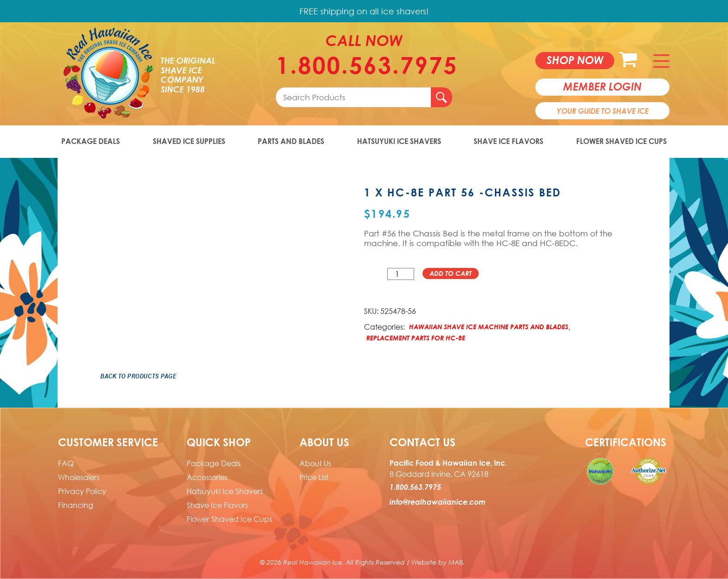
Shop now (575, 60)
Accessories (207, 477)
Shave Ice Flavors (508, 141)
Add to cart (451, 273)
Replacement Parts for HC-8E (416, 338)
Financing (76, 505)
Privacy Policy (82, 491)
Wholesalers (79, 477)
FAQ (66, 463)
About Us (315, 463)
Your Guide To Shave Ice (603, 111)
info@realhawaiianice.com (438, 502)
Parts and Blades (291, 141)
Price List (314, 477)
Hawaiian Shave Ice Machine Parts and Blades (489, 327)
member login (602, 86)
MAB (456, 562)
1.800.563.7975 (364, 65)
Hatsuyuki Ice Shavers (399, 141)
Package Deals (91, 141)
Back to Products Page (138, 376)
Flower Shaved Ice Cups (621, 141)
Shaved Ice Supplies (189, 141)
